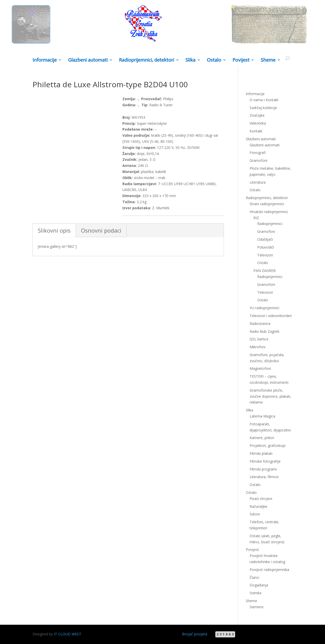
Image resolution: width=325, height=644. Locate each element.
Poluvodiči (266, 247)
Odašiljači (265, 239)
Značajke (257, 115)
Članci (254, 577)
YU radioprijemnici (264, 308)
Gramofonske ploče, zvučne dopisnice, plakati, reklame (270, 396)
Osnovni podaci (101, 230)
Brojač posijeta (195, 634)
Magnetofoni (260, 368)
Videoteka (258, 123)
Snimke (256, 593)
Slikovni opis (54, 230)
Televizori (265, 255)
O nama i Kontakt (264, 100)
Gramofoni (258, 160)
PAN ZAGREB (265, 271)
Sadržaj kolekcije (263, 108)
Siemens (257, 607)
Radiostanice (260, 324)
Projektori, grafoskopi (267, 446)
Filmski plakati (261, 453)
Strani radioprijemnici (267, 204)
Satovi (255, 514)
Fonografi (258, 153)
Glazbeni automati (88, 60)
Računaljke (258, 506)
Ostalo (214, 60)
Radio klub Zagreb (264, 331)
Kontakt (256, 131)
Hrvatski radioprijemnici (269, 212)
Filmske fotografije (265, 461)
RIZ (256, 218)
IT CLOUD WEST (68, 634)
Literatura (258, 182)
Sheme (268, 60)
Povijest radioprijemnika (269, 570)
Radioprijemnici (270, 224)
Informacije (45, 60)
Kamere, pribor (262, 438)
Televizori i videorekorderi (271, 316)
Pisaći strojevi (261, 499)
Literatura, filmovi (264, 477)
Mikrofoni (257, 347)
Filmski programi (263, 469)
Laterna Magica (262, 416)
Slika (190, 60)
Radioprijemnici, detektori (147, 60)
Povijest (241, 60)
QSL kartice (259, 339)
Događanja (259, 585)
